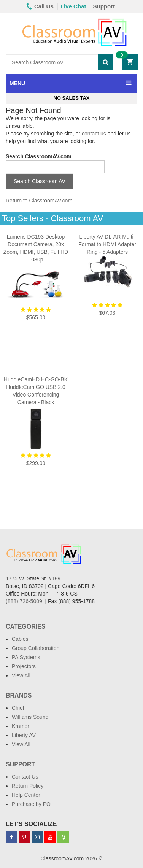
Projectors (24, 666)
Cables (20, 639)
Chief (18, 708)
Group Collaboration (36, 648)
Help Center (26, 795)
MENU (17, 83)
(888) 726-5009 (24, 601)
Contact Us (25, 777)
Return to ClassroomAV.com (39, 201)
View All (21, 675)
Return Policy (28, 786)
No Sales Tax (71, 98)
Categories (26, 627)
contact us (94, 134)
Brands (19, 695)
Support (104, 6)
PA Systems (26, 657)
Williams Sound (30, 717)
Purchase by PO (31, 804)
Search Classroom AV (40, 181)
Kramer (21, 726)
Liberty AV (24, 735)
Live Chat (73, 6)
